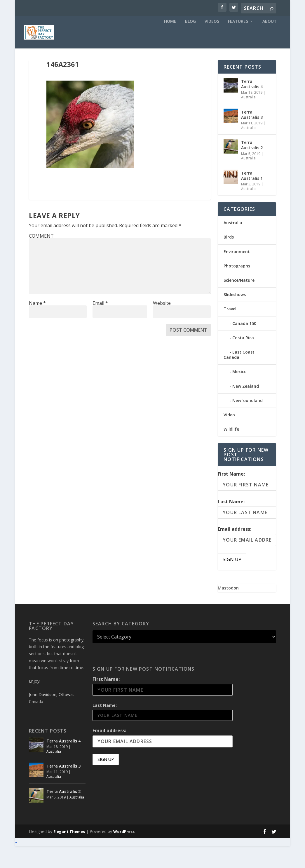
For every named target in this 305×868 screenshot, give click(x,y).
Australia (248, 119)
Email (100, 325)
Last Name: (231, 523)
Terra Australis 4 (252, 106)
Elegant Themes (69, 853)
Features (238, 43)
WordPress (124, 853)
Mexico (239, 393)
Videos (212, 43)
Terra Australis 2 (252, 167)
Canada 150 (244, 345)
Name (37, 325)
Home (170, 43)
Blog (190, 43)
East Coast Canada (239, 376)
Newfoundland (248, 422)
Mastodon (228, 610)
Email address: (235, 551)
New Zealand (246, 408)
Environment (237, 273)
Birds (229, 259)
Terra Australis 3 (252, 136)
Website (162, 325)
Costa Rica (243, 360)
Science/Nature (239, 302)
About (270, 43)
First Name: (231, 496)
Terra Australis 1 (252, 198)
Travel (230, 331)
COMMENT (41, 258)
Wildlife (231, 451)
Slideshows (235, 316)
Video (229, 437)
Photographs (237, 288)
